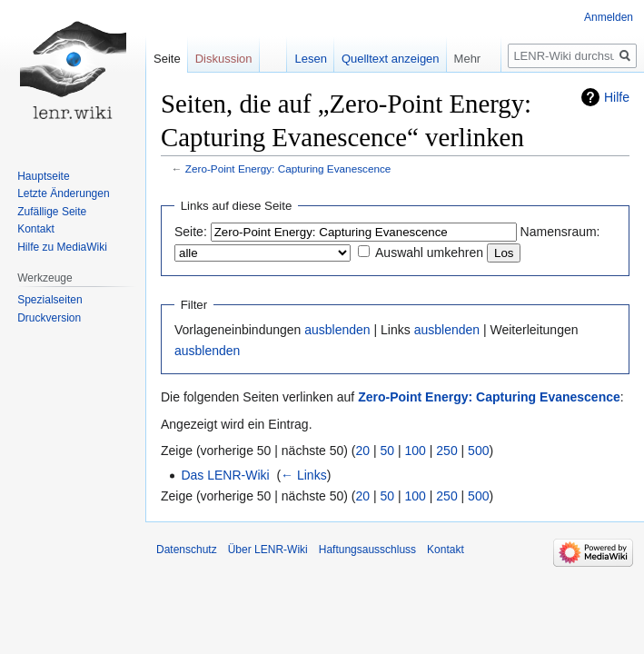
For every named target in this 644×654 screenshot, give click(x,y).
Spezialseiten (50, 300)
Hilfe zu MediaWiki (62, 247)
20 (363, 451)
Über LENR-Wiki (268, 550)
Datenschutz (187, 550)
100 (416, 451)
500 (478, 451)
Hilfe (617, 97)
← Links (304, 475)
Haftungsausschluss (367, 550)
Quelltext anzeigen (391, 59)
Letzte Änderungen (63, 193)
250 (446, 451)
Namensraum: (560, 232)
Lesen (310, 59)
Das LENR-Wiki (225, 475)
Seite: (191, 232)
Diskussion (224, 59)
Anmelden (609, 17)
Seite (167, 59)
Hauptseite (43, 176)
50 (388, 451)
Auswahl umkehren (429, 253)
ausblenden (337, 330)
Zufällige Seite (52, 212)
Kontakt (36, 229)
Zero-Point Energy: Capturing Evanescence (288, 168)
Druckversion (49, 318)
